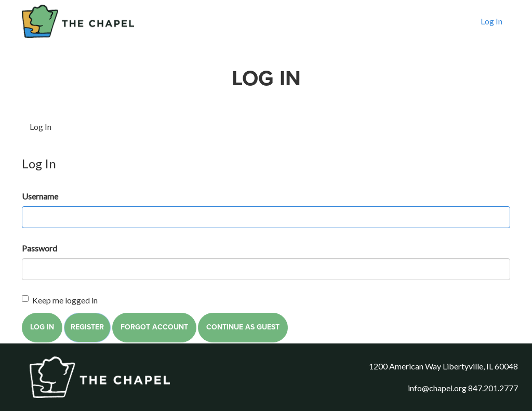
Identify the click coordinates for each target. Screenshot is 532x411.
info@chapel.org (437, 388)
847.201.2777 (493, 388)
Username (40, 196)
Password (39, 248)
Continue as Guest (243, 327)
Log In (491, 29)
